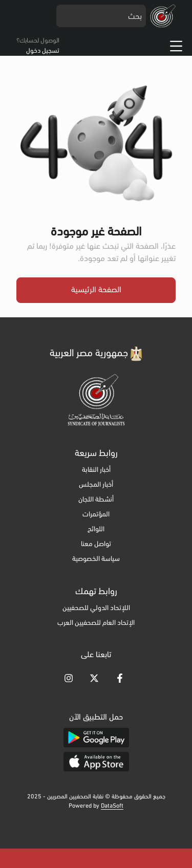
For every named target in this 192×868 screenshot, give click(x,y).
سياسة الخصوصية (96, 559)
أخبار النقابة (96, 470)
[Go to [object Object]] (120, 678)
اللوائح (96, 529)
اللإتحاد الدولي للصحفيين (96, 608)
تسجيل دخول (43, 51)
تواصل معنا (96, 544)
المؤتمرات (96, 515)
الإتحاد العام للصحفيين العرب (96, 623)
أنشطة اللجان (96, 500)
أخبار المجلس (96, 485)
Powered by (96, 806)
